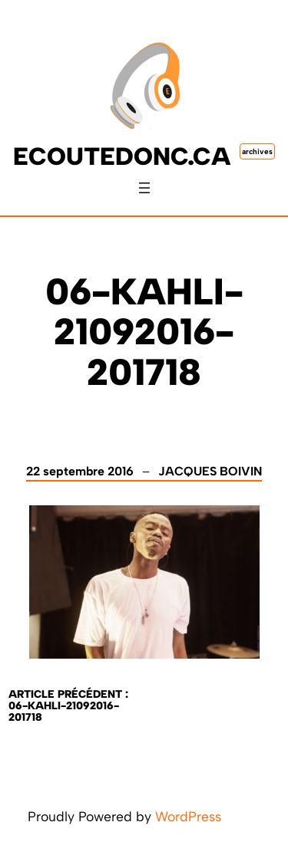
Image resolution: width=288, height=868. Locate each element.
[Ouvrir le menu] (144, 188)
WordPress (188, 816)
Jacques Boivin (210, 471)
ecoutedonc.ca (122, 156)
